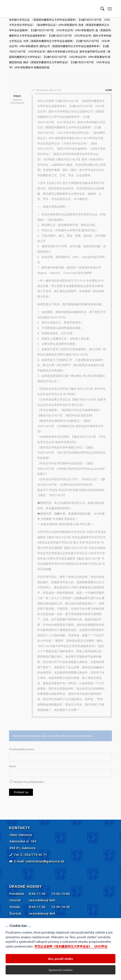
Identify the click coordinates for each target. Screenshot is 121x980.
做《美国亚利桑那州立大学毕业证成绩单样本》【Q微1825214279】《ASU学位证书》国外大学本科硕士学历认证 (60, 36)
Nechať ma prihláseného (29, 782)
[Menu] (110, 9)
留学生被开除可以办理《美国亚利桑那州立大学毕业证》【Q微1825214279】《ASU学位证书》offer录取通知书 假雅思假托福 (60, 57)
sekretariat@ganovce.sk (45, 861)
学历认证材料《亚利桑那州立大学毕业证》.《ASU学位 (71, 947)
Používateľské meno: (22, 749)
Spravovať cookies (60, 970)
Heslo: (13, 766)
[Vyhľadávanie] (100, 9)
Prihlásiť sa (21, 792)
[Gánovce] (50, 9)
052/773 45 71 (36, 854)
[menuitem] (100, 9)
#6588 (109, 90)
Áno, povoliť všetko (60, 959)
